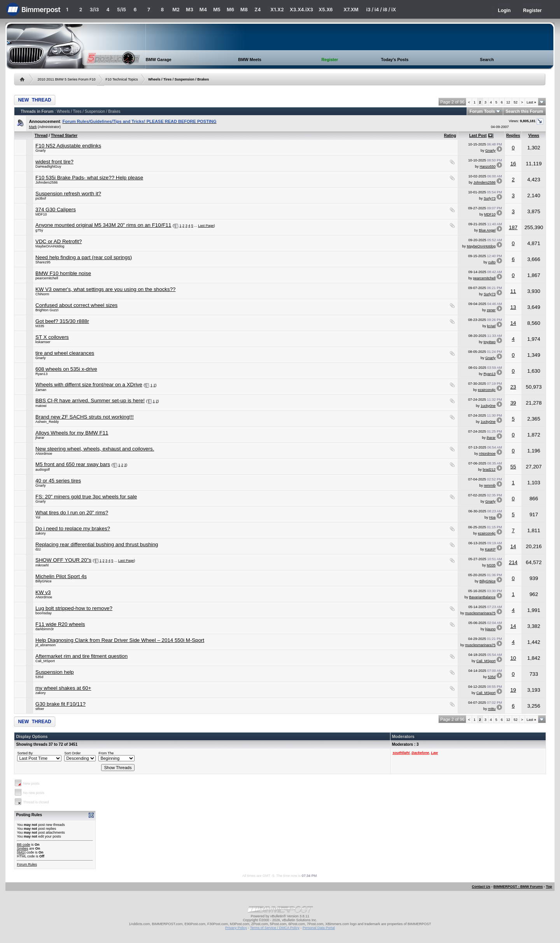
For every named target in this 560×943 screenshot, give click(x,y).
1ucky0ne (488, 406)
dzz (38, 549)
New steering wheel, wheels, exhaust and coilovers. (95, 449)
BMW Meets (250, 60)
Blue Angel (487, 230)
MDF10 (41, 214)
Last (531, 102)
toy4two (489, 342)
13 (513, 307)
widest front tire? (54, 162)
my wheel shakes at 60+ (63, 688)
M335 (40, 326)
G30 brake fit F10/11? (60, 704)
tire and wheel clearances (65, 353)
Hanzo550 (487, 167)
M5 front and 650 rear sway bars (73, 464)
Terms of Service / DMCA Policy (275, 928)
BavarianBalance (482, 597)
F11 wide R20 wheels (60, 624)
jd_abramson (45, 645)
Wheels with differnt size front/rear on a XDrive (89, 385)
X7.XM (351, 10)
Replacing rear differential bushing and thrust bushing (97, 544)
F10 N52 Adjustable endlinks (68, 146)
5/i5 (122, 10)
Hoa (493, 517)
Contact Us (481, 887)
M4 (203, 10)
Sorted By (25, 753)
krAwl (491, 326)
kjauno (491, 629)
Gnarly (41, 151)
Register (532, 11)
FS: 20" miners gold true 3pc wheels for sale (86, 497)
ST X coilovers (52, 337)
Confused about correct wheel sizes (76, 305)
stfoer (40, 709)
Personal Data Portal (319, 928)
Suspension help (55, 672)
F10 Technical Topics (122, 79)
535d (39, 677)
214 (513, 562)
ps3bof (41, 198)
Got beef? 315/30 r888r (62, 321)
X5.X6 (325, 10)
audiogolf (43, 470)
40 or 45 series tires (58, 481)
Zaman (41, 390)
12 (508, 102)
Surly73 (490, 198)
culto (492, 262)
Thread (41, 136)
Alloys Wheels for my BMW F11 (72, 433)
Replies (513, 136)
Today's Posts (395, 60)
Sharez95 (43, 262)
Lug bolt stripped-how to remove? (74, 608)
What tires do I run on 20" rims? (72, 513)
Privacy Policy (236, 928)
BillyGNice (44, 581)
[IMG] (21, 852)
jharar (40, 438)
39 (513, 403)
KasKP (490, 549)
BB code (23, 845)
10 (513, 658)
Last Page (206, 226)
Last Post (478, 136)
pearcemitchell (47, 278)
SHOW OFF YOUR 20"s (63, 560)
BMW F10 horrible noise (63, 273)
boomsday (44, 613)
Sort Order (72, 753)
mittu (492, 709)
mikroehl (42, 565)
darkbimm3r (45, 629)
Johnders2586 (46, 182)
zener (491, 310)
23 (513, 387)
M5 (217, 10)
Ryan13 (41, 374)
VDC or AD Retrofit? (59, 241)
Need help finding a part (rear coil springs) (84, 257)
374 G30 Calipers (56, 209)
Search (487, 60)
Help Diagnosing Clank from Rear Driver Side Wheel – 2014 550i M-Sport (120, 640)
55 (513, 467)
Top (549, 887)
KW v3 (43, 592)
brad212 (489, 470)
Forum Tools (482, 111)
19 (513, 690)
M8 (244, 10)
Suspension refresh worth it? (68, 194)
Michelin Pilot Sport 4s (61, 576)
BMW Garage (158, 60)
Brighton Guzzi (47, 310)
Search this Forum (524, 111)
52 (516, 102)
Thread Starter (64, 136)
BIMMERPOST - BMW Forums (518, 887)
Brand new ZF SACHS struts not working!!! (85, 417)
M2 (176, 10)
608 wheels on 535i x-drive (66, 369)
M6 (230, 10)
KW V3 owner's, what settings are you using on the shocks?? (105, 289)
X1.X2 (277, 10)
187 (513, 227)
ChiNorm (42, 294)
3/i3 (94, 10)
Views (534, 136)
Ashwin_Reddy (47, 422)
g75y (39, 230)
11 (513, 291)
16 (513, 164)
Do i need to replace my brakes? (73, 528)
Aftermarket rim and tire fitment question (81, 656)
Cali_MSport (45, 661)
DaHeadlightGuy (48, 167)
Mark (33, 127)
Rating (450, 136)
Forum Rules (27, 864)
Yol (38, 517)
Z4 (257, 10)
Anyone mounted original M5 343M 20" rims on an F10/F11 (103, 225)
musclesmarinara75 (480, 613)
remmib (490, 486)
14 (513, 323)
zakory (41, 533)
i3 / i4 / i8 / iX (381, 10)
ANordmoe (44, 454)
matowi (41, 406)
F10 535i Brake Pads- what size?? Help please (89, 178)
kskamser (43, 342)
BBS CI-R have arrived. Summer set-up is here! (90, 401)
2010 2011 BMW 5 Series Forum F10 (66, 79)
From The (106, 753)
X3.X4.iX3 (301, 10)
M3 (190, 10)
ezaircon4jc (487, 390)
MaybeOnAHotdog (50, 246)
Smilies (22, 848)
